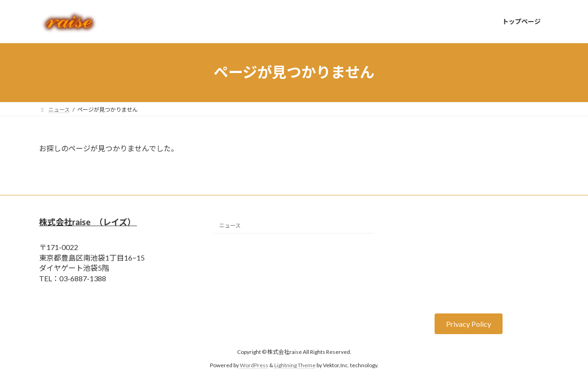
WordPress (254, 365)
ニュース (230, 225)
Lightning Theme (295, 365)
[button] (469, 324)
